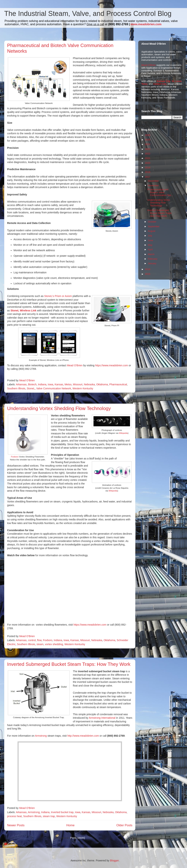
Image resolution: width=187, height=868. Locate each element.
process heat (14, 816)
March (151, 254)
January (152, 263)
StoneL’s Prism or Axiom (58, 296)
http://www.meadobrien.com (83, 736)
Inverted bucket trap (62, 812)
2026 (148, 135)
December (153, 181)
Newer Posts (16, 825)
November (153, 185)
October (152, 222)
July (150, 236)
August (152, 231)
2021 (148, 158)
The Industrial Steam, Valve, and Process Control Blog (88, 14)
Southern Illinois (16, 388)
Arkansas (21, 384)
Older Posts (124, 825)
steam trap (49, 816)
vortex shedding (54, 644)
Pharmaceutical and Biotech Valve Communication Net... (160, 192)
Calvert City (160, 84)
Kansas (59, 384)
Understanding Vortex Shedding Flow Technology (59, 408)
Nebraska (89, 384)
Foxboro (15, 457)
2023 (148, 149)
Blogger (114, 860)
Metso (68, 384)
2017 (148, 177)
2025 (148, 140)
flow (39, 640)
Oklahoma (102, 384)
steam (40, 644)
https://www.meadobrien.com (112, 365)
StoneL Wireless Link (23, 310)
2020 (148, 163)
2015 (148, 274)
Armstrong (41, 736)
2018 (148, 172)
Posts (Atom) (78, 838)
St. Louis (177, 81)
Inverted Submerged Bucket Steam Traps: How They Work (69, 664)
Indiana (42, 384)
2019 (148, 168)
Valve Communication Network (54, 388)
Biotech (32, 384)
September (154, 226)
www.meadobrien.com (146, 24)
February (153, 259)
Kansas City (163, 81)
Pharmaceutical (118, 384)
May (150, 245)
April (150, 249)
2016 (148, 269)
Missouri (78, 384)
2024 (148, 144)
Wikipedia (123, 433)
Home (70, 825)
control (32, 640)
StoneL (31, 388)
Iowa (51, 384)
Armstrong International (102, 718)
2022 (148, 154)
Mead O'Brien (75, 365)
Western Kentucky (83, 388)
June (150, 240)
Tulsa (144, 84)
